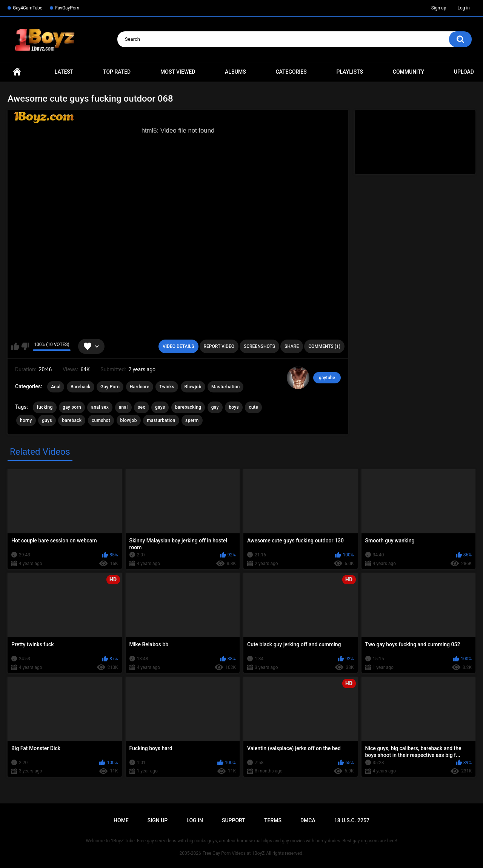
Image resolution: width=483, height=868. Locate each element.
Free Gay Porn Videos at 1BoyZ (234, 853)
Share (292, 346)
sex (142, 407)
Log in (464, 8)
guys (47, 420)
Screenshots (259, 346)
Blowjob (193, 387)
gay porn (72, 407)
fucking (45, 407)
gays (160, 407)
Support (234, 820)
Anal (56, 387)
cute (253, 407)
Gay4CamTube (28, 8)
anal (123, 407)
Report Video (219, 346)
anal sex (100, 407)
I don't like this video (25, 346)
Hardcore (140, 387)
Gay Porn (110, 387)
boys (234, 407)
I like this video (15, 346)
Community (408, 72)
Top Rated (117, 72)
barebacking (188, 407)
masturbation (161, 420)
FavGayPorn (67, 8)
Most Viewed (178, 72)
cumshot (101, 420)
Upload (464, 72)
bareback (72, 420)
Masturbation (225, 387)
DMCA (308, 820)
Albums (235, 72)
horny (26, 420)
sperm (192, 420)
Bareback (81, 387)
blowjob (129, 420)
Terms (273, 820)
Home (17, 72)
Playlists (350, 72)
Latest (64, 72)
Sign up (439, 8)
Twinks (167, 387)
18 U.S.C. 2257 (352, 820)
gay (215, 407)
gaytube (327, 378)
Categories (291, 72)
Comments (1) (324, 346)
